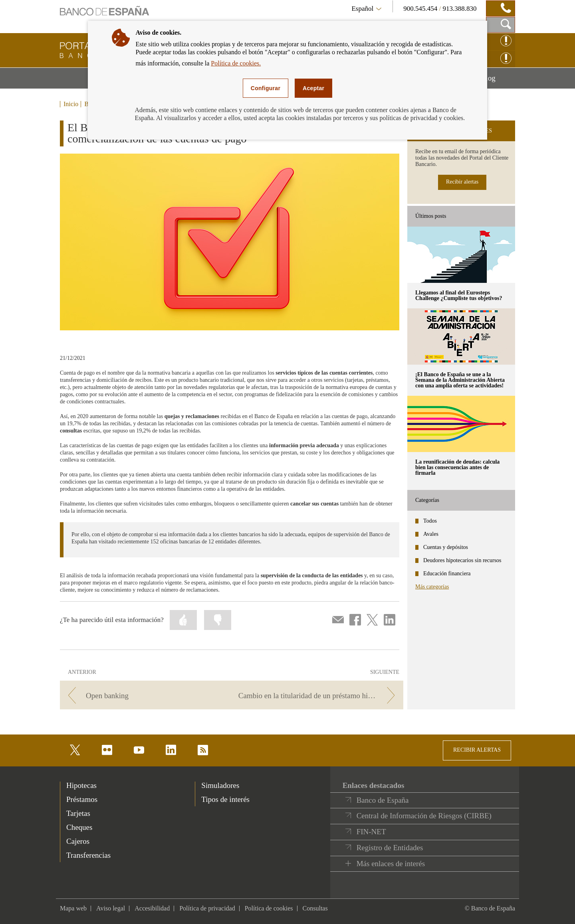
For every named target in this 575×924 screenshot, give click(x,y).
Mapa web (73, 908)
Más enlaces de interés (391, 864)
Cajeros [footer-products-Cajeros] (78, 841)
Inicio (71, 104)
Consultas (315, 908)
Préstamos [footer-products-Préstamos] (82, 799)
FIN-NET (371, 832)
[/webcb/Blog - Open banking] (144, 696)
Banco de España (383, 800)
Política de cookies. (236, 63)
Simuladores (220, 785)
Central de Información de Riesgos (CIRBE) (424, 816)
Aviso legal (111, 908)
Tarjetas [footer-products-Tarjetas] (78, 813)
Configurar (266, 88)
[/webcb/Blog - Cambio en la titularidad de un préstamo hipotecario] (319, 696)
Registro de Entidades (390, 848)
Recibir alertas (462, 182)
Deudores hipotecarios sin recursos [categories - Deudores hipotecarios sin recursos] (462, 560)
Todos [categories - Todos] (430, 521)
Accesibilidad (152, 908)
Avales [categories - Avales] (431, 534)
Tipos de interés (225, 799)
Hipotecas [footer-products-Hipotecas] (81, 785)
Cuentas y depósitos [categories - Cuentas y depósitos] (446, 547)
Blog (498, 81)
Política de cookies (269, 908)
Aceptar (313, 88)
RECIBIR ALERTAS (477, 750)
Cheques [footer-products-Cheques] (79, 827)
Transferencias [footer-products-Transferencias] (88, 855)
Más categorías (432, 587)
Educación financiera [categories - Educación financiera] (447, 574)
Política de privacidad (207, 908)
